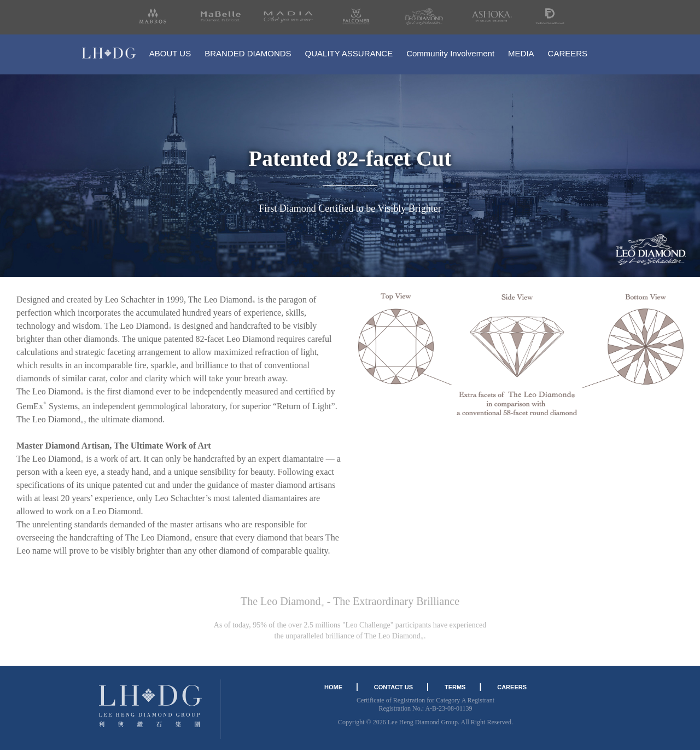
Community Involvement (450, 53)
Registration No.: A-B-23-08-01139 (425, 708)
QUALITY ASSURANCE (349, 53)
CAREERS (568, 53)
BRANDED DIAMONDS (248, 53)
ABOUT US (170, 53)
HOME (333, 687)
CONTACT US (393, 687)
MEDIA (521, 53)
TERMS (455, 687)
